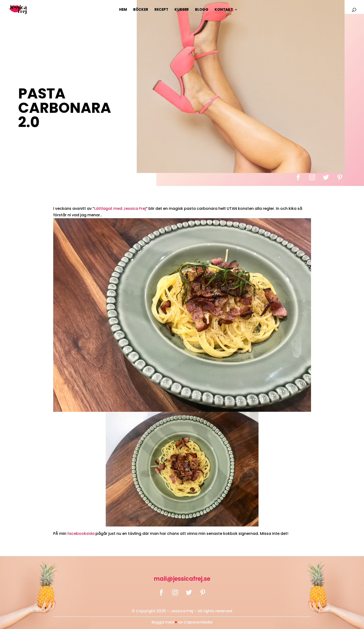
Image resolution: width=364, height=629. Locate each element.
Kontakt (224, 10)
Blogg (202, 10)
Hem (123, 10)
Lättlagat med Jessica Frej (120, 209)
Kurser (182, 10)
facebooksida (81, 534)
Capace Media (198, 622)
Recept (161, 10)
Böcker (141, 10)
